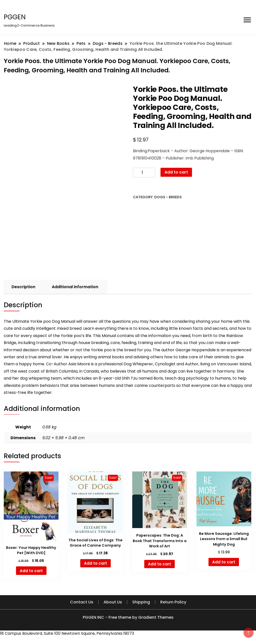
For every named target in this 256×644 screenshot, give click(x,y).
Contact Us (82, 602)
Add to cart (176, 172)
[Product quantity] (144, 173)
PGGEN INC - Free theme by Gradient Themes (128, 617)
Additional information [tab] (75, 287)
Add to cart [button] (31, 571)
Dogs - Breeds (168, 197)
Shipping (141, 602)
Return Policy (173, 602)
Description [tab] (23, 287)
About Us (113, 602)
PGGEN (15, 17)
